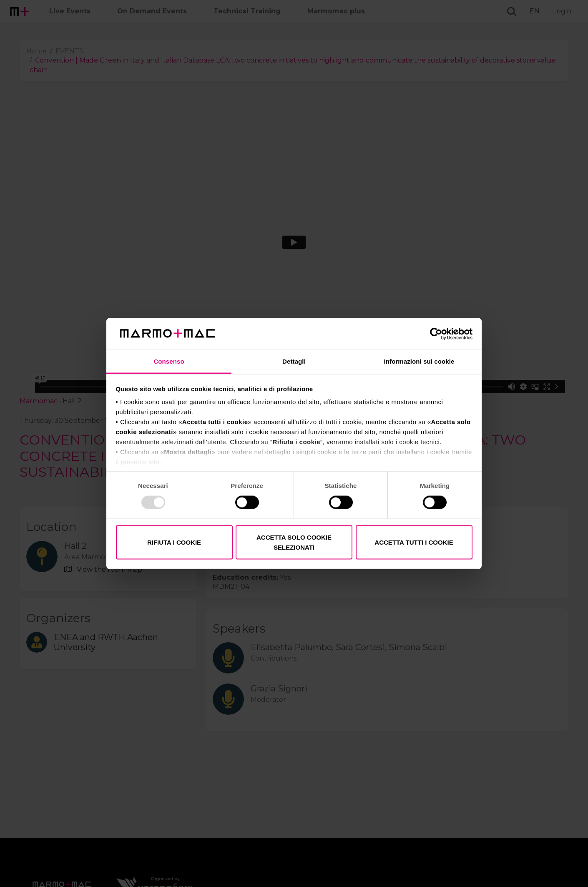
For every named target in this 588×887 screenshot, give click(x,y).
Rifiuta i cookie (174, 542)
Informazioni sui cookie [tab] (419, 361)
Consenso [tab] (169, 361)
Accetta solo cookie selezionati (294, 542)
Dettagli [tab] (294, 361)
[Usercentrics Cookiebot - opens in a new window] (436, 334)
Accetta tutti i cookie (414, 542)
